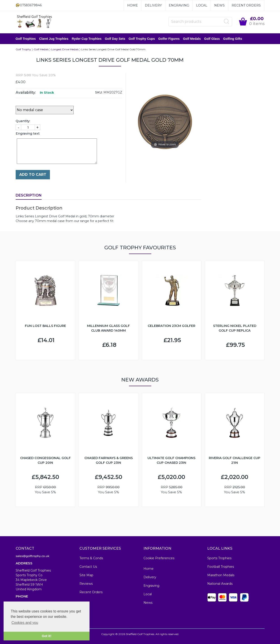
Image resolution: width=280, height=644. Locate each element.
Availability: (26, 92)
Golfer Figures (169, 39)
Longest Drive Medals (65, 49)
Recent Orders (246, 5)
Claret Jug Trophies (54, 39)
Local (202, 5)
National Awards (220, 584)
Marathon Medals (221, 575)
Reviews (86, 584)
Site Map (86, 575)
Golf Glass (212, 39)
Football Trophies (221, 567)
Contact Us (88, 567)
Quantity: (23, 121)
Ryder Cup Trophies (87, 39)
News (219, 5)
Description (29, 195)
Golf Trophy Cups (142, 39)
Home (133, 5)
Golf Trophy (23, 49)
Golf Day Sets (115, 39)
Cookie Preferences (159, 558)
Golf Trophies (26, 39)
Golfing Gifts (233, 39)
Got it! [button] (47, 636)
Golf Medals (192, 39)
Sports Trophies (219, 558)
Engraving (179, 5)
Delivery (153, 5)
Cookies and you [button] (25, 623)
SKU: (99, 92)
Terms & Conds (91, 558)
